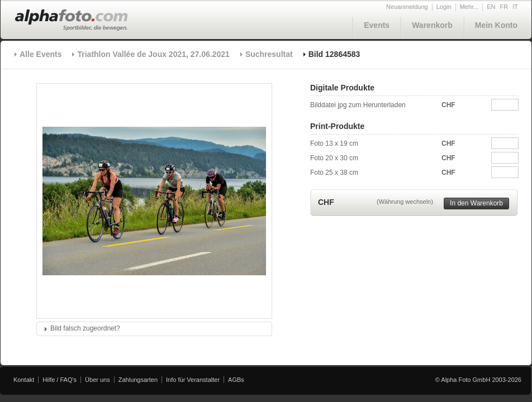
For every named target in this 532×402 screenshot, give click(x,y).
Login (444, 7)
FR (504, 7)
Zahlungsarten (138, 380)
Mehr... (469, 7)
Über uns (98, 380)
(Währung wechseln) (405, 202)
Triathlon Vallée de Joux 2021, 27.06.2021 (153, 54)
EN (491, 7)
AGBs (236, 380)
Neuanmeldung (407, 7)
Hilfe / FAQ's (60, 380)
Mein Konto (496, 25)
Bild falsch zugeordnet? (85, 328)
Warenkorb (432, 25)
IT (515, 7)
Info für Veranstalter (193, 380)
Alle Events (41, 54)
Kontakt (24, 380)
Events (377, 25)
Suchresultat (269, 54)
